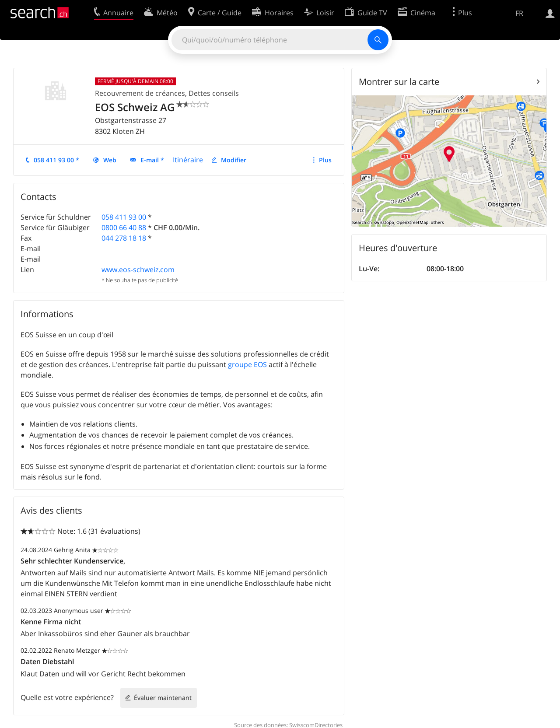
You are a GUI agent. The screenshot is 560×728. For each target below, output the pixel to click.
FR (519, 13)
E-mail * (152, 160)
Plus (325, 160)
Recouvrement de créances (140, 93)
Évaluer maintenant (163, 698)
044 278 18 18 (124, 238)
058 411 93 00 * (56, 160)
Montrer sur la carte (399, 82)
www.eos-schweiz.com (138, 269)
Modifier (234, 160)
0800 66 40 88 (124, 227)
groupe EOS (247, 364)
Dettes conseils (214, 93)
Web (110, 160)
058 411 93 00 (124, 217)
